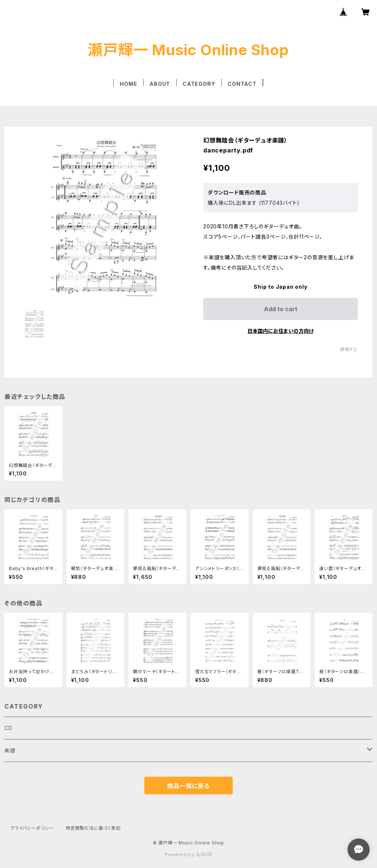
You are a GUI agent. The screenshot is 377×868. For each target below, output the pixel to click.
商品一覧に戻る (188, 786)
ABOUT (160, 84)
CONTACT (242, 84)
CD (8, 728)
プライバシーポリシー (32, 828)
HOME (128, 84)
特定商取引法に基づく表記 (93, 828)
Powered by (188, 855)
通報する (349, 349)
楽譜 (10, 750)
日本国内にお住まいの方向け (281, 331)
